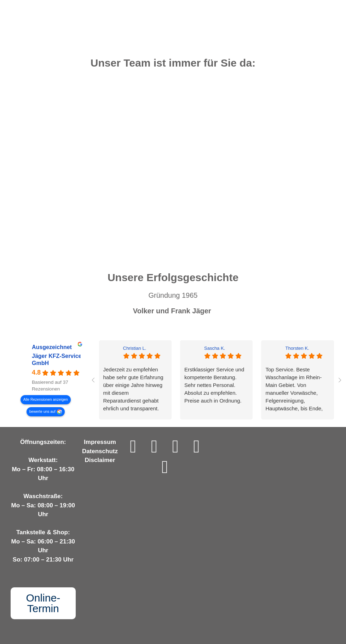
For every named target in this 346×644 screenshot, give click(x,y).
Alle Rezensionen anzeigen (46, 400)
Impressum (100, 442)
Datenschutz (100, 451)
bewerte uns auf (42, 412)
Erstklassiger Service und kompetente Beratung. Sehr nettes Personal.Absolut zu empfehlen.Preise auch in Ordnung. (214, 385)
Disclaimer (100, 460)
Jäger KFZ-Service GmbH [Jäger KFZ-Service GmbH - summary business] (57, 360)
